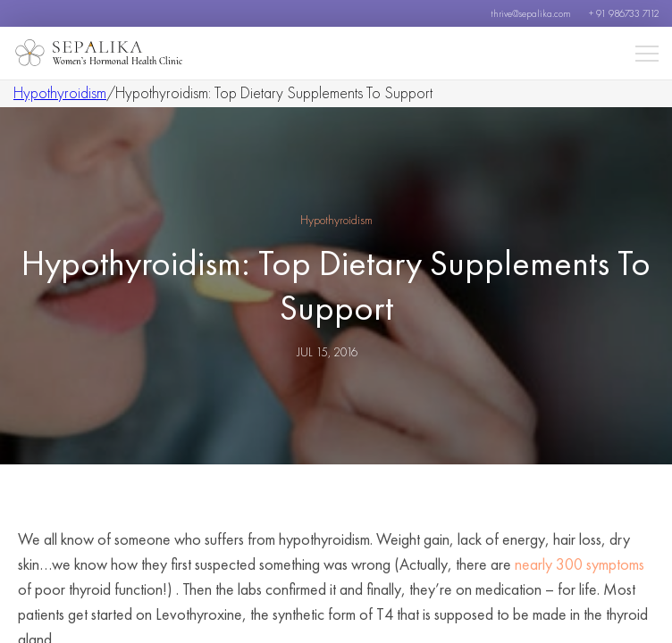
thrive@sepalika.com (531, 13)
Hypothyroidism (60, 92)
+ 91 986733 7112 (624, 13)
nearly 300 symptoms (580, 564)
